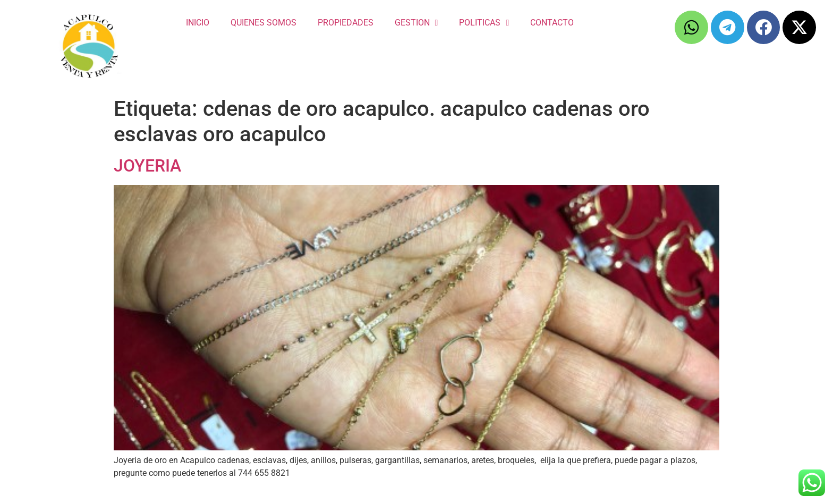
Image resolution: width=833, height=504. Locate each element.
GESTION (416, 23)
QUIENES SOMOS (263, 23)
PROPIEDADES (346, 23)
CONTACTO (552, 23)
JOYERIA (147, 166)
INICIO (198, 23)
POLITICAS (484, 23)
